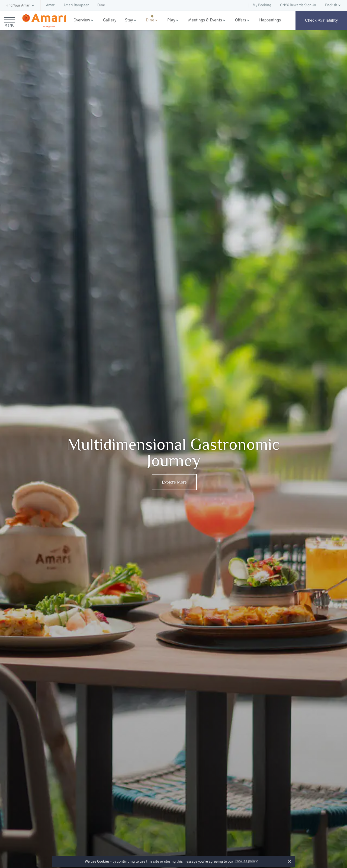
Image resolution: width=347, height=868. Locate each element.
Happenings (270, 20)
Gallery (110, 20)
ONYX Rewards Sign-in (298, 5)
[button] (20, 6)
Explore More (174, 482)
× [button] (290, 861)
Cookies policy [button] (246, 861)
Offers (241, 20)
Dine (150, 20)
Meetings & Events (205, 20)
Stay (129, 20)
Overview (82, 20)
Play (171, 20)
